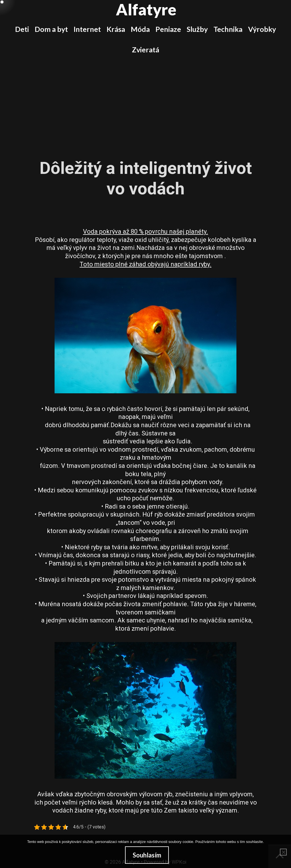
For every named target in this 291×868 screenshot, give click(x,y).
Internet (87, 29)
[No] (283, 852)
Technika (228, 29)
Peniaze (168, 29)
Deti (22, 29)
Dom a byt (51, 29)
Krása (116, 29)
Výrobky (262, 29)
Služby (197, 29)
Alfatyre (146, 9)
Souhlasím (147, 855)
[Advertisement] (145, 102)
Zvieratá (145, 50)
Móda (140, 29)
